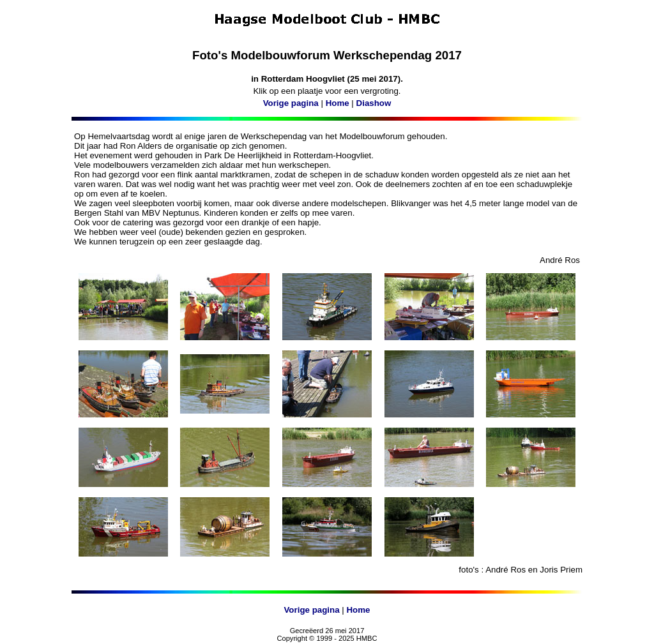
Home (338, 103)
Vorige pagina (291, 103)
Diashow (374, 103)
